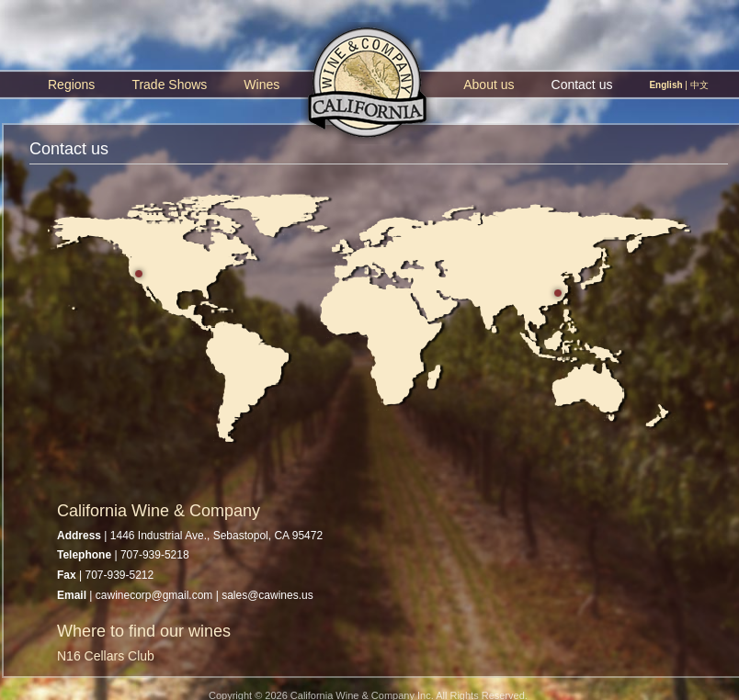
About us (489, 85)
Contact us (582, 85)
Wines (261, 85)
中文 (699, 85)
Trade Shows (169, 85)
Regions (71, 85)
